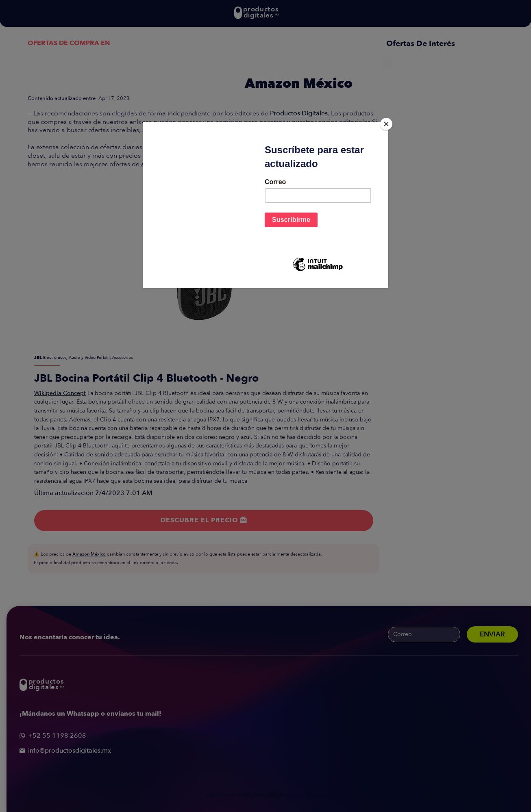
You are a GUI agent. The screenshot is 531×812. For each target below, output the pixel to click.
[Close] (386, 124)
